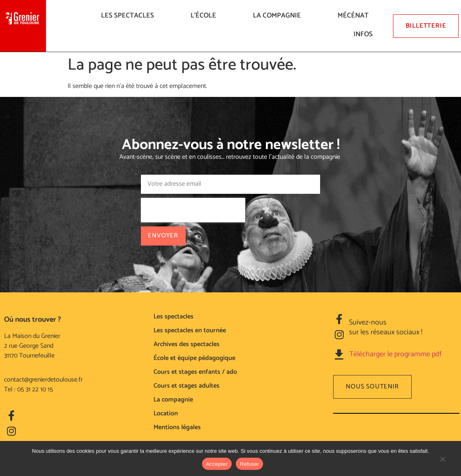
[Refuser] (442, 463)
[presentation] (193, 210)
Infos (365, 34)
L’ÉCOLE (205, 15)
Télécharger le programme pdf (395, 354)
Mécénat (355, 15)
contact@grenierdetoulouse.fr (43, 380)
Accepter (217, 464)
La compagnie (279, 15)
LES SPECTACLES (130, 15)
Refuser (249, 464)
